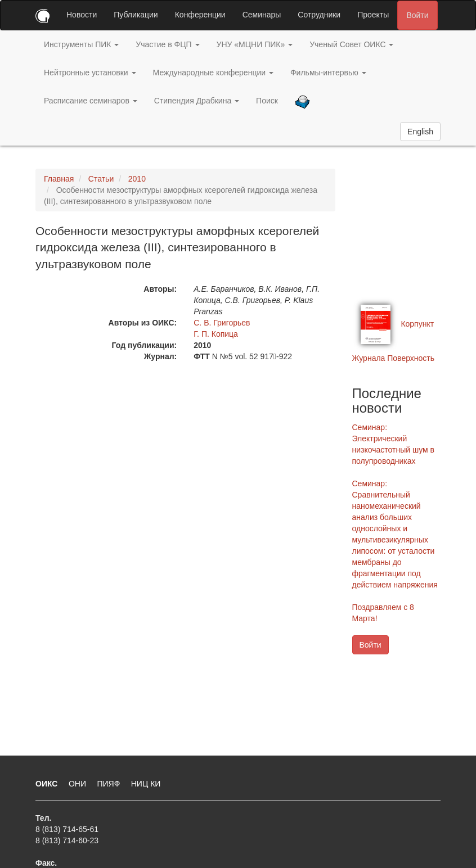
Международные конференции (213, 73)
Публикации (136, 15)
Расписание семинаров (91, 101)
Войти (417, 15)
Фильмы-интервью (328, 73)
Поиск (267, 101)
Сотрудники (319, 15)
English (420, 132)
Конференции (200, 15)
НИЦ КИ (146, 784)
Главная (59, 179)
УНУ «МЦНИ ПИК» (255, 44)
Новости (82, 15)
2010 (137, 179)
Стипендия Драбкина (197, 101)
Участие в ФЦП (167, 44)
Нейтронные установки (90, 73)
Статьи (101, 179)
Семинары (262, 15)
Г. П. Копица (216, 334)
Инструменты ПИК (81, 44)
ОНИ (78, 784)
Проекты (373, 15)
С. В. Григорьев (222, 323)
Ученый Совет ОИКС (351, 44)
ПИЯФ (109, 784)
